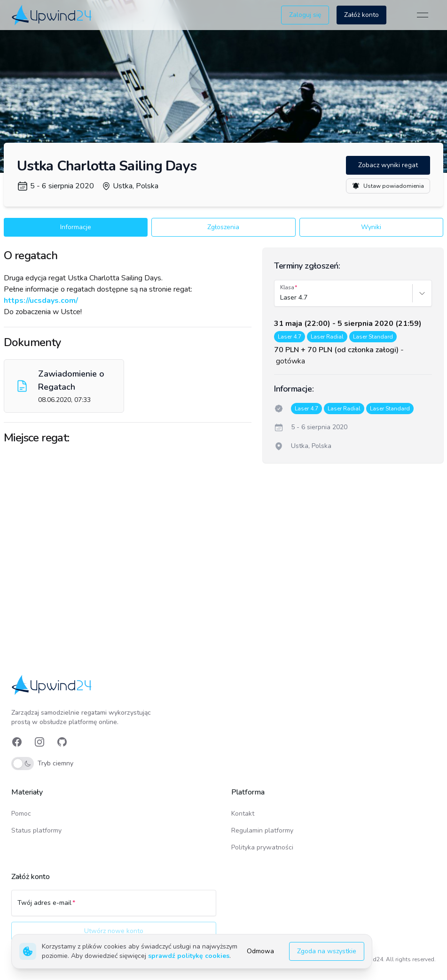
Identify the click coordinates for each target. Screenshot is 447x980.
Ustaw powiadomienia (388, 186)
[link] (52, 15)
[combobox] (281, 298)
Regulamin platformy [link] (262, 830)
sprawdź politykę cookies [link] (189, 956)
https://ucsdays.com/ (41, 301)
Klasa (287, 287)
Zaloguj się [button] (305, 15)
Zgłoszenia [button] (223, 227)
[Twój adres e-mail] (114, 907)
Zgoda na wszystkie (327, 951)
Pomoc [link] (21, 814)
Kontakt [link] (243, 814)
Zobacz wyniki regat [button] (388, 165)
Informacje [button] (76, 227)
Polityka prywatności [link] (262, 847)
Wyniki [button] (371, 227)
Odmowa (260, 951)
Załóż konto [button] (361, 15)
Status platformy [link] (36, 830)
